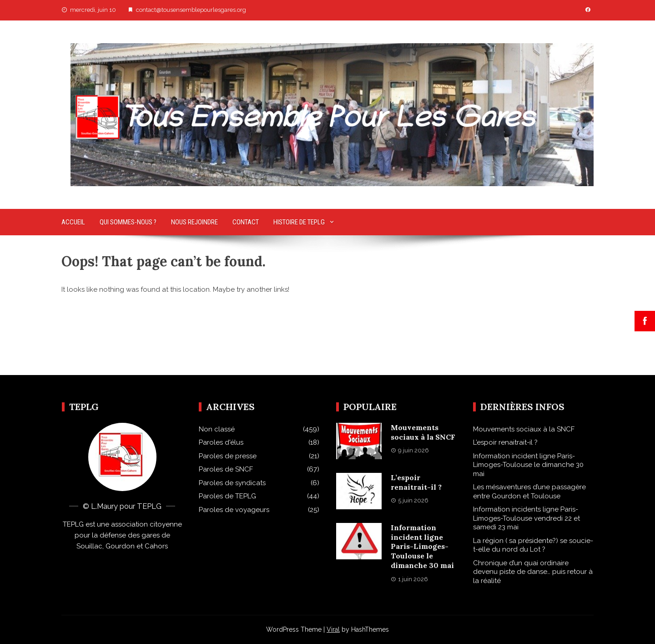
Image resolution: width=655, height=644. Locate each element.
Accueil (73, 222)
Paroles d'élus (221, 442)
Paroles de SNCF (226, 469)
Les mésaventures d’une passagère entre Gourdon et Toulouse (529, 492)
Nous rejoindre (194, 222)
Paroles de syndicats (232, 483)
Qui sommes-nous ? (128, 222)
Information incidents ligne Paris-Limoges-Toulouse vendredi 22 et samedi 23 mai (527, 518)
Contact (246, 222)
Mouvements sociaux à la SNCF (423, 432)
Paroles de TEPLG (227, 496)
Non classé (217, 429)
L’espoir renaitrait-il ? (416, 482)
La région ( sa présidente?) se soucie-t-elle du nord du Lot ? (533, 545)
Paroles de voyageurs (234, 510)
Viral (333, 629)
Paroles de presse (228, 456)
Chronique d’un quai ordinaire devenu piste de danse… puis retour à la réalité (533, 572)
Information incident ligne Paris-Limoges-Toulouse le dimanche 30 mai (422, 546)
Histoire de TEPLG (299, 222)
